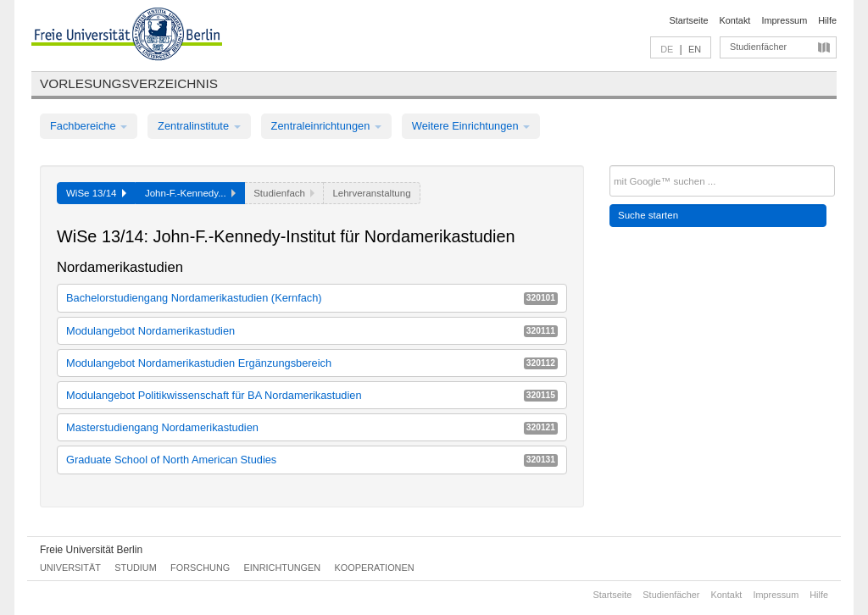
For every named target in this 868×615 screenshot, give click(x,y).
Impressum (784, 20)
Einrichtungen (283, 568)
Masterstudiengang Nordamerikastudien (312, 427)
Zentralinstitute (199, 126)
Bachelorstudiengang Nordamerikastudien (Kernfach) (312, 298)
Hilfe (827, 20)
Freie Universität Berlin (91, 550)
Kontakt (735, 20)
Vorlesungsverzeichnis (129, 83)
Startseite (689, 20)
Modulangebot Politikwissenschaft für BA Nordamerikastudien (312, 395)
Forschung (200, 568)
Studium (136, 568)
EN (695, 49)
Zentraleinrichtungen (326, 126)
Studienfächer (758, 47)
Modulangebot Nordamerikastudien (312, 331)
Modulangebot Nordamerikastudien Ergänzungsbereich (312, 363)
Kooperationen (375, 568)
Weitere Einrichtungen (471, 126)
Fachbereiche (89, 126)
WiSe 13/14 (96, 193)
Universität (70, 568)
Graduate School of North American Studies (312, 460)
